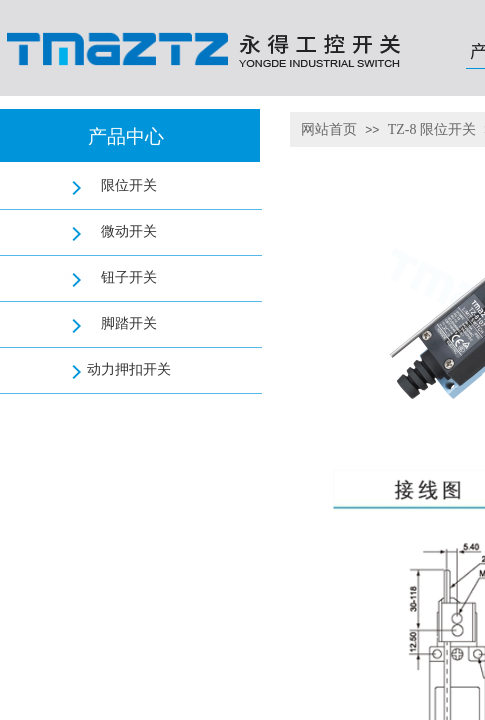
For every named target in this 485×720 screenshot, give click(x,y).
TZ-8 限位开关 (432, 129)
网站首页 (329, 129)
